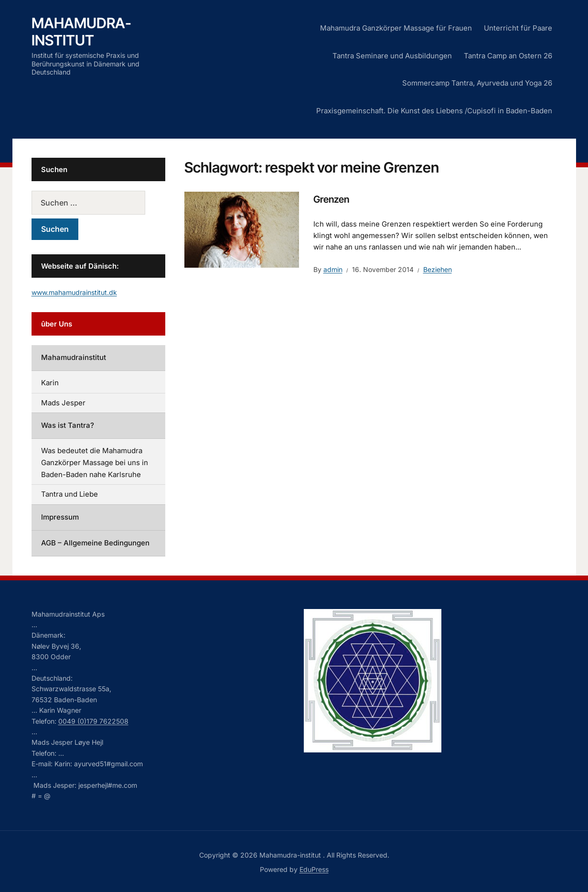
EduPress (314, 869)
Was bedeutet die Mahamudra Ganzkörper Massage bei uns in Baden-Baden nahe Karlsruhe (95, 462)
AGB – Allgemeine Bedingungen (95, 543)
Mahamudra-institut (81, 32)
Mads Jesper (63, 403)
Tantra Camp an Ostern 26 (508, 56)
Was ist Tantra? (68, 425)
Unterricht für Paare (518, 28)
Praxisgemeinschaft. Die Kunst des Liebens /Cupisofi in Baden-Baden (434, 111)
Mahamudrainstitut (74, 357)
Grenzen (331, 199)
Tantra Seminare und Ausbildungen (392, 56)
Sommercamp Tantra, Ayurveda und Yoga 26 (477, 83)
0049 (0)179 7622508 (93, 721)
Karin (50, 383)
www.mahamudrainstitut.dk (74, 292)
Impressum (60, 517)
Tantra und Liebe (69, 494)
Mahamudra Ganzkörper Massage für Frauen (396, 28)
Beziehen (438, 269)
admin (333, 269)
